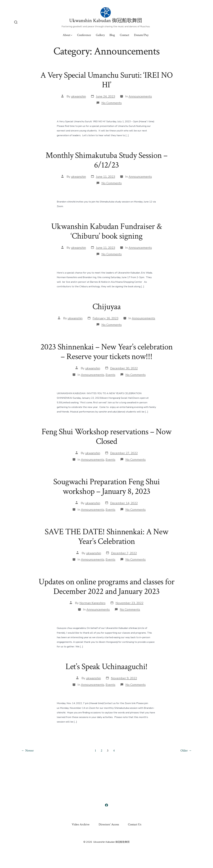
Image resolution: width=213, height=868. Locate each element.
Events (110, 375)
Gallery (100, 35)
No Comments (112, 103)
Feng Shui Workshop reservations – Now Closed (106, 437)
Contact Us (135, 824)
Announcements (140, 96)
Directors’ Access (109, 824)
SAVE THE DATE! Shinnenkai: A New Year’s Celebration (106, 537)
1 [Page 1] (95, 751)
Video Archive (81, 824)
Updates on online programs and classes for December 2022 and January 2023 (106, 587)
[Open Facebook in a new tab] (106, 805)
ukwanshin (78, 96)
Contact (124, 35)
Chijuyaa (107, 307)
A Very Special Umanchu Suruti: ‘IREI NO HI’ (107, 80)
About (67, 35)
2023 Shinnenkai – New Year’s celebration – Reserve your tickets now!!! (106, 352)
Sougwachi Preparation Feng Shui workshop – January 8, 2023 (106, 487)
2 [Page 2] (101, 751)
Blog (112, 35)
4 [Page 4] (114, 751)
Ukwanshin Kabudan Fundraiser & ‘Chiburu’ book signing (106, 231)
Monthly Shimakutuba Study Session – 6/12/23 (106, 160)
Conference (84, 35)
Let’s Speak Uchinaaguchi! (107, 667)
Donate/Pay (141, 35)
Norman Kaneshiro (92, 603)
